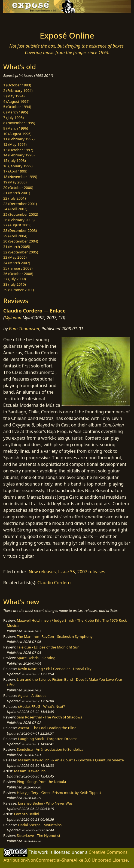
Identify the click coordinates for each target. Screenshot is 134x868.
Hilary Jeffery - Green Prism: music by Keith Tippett (59, 793)
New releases (42, 572)
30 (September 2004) (21, 241)
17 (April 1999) (15, 171)
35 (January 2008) (18, 268)
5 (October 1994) (17, 107)
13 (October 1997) (18, 150)
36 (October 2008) (18, 274)
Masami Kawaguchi (30, 771)
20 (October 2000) (18, 188)
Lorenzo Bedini (27, 814)
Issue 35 (66, 572)
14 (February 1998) (19, 155)
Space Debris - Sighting (36, 658)
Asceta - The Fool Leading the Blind (47, 728)
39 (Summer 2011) (19, 290)
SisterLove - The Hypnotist (39, 835)
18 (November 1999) (20, 177)
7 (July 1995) (13, 118)
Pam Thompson (24, 329)
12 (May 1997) (15, 144)
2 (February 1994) (18, 90)
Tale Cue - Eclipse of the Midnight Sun (48, 647)
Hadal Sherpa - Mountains (40, 825)
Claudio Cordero (54, 583)
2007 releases (91, 572)
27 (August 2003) (17, 225)
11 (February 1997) (19, 139)
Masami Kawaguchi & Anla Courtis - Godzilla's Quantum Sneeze (71, 760)
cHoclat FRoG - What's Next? (41, 706)
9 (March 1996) (16, 128)
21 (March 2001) (17, 193)
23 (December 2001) (20, 204)
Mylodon (13, 318)
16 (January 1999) (18, 166)
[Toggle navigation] (17, 21)
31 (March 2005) (17, 247)
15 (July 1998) (15, 160)
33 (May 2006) (15, 257)
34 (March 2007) (17, 263)
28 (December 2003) (20, 230)
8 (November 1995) (19, 123)
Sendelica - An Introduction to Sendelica (50, 749)
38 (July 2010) (15, 284)
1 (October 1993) (17, 85)
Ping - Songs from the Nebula (42, 782)
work (43, 852)
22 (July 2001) (15, 198)
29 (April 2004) (15, 236)
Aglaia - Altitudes (32, 695)
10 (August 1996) (17, 134)
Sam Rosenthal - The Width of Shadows (50, 717)
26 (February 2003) (19, 220)
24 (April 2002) (15, 209)
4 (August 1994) (16, 101)
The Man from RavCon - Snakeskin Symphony (55, 636)
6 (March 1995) (16, 112)
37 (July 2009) (15, 279)
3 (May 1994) (14, 96)
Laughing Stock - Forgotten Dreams (48, 739)
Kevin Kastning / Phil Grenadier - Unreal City (55, 669)
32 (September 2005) (21, 252)
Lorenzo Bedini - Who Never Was (45, 803)
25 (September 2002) (21, 214)
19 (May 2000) (15, 182)
